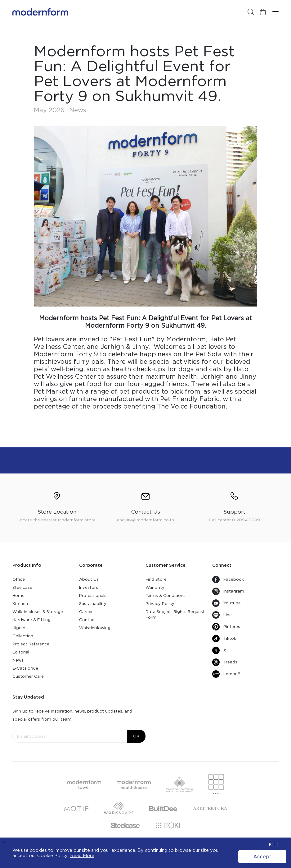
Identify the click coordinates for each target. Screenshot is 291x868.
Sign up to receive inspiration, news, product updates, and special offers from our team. (72, 715)
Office (19, 579)
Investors (89, 587)
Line (222, 615)
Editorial (21, 652)
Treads (225, 662)
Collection (23, 636)
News (18, 660)
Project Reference (31, 644)
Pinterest (227, 627)
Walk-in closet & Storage (38, 612)
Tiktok (224, 639)
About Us (89, 579)
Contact (88, 620)
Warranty (155, 587)
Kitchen (20, 604)
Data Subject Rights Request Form (175, 614)
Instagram (228, 591)
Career (86, 612)
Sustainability (93, 604)
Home (18, 596)
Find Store (156, 579)
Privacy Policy (160, 604)
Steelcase (22, 587)
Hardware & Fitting (31, 620)
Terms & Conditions (166, 596)
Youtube (226, 603)
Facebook (228, 579)
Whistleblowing (95, 628)
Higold (19, 628)
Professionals (93, 596)
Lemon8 (226, 674)
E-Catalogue (25, 668)
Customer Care (28, 676)
